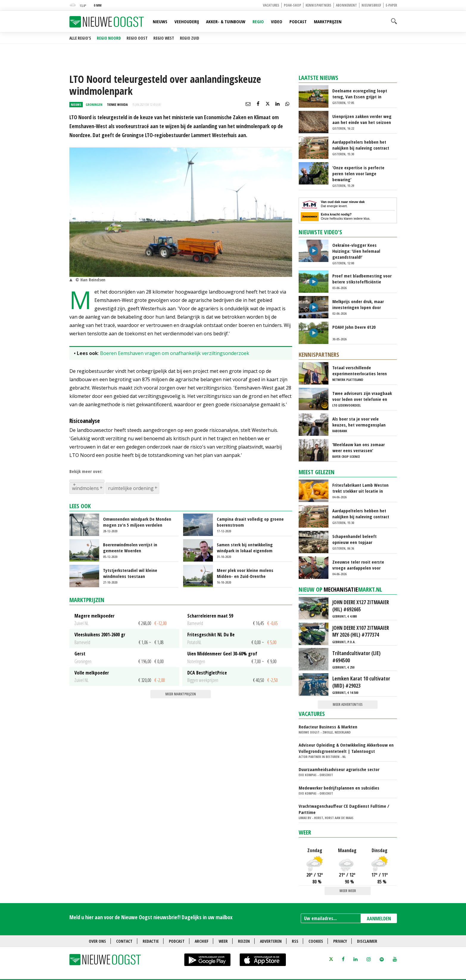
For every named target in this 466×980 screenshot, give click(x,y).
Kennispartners (318, 5)
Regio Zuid (190, 38)
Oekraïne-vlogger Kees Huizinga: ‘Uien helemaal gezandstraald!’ (356, 251)
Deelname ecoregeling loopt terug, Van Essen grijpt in (360, 94)
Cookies (316, 941)
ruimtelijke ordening (131, 488)
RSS (295, 941)
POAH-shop (292, 5)
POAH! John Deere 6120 (354, 327)
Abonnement (346, 5)
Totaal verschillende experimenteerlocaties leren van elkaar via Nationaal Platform (360, 370)
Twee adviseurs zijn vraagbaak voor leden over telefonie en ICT (362, 396)
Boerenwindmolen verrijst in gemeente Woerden (130, 548)
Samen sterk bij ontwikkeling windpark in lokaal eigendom (245, 548)
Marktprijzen (328, 21)
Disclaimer (367, 941)
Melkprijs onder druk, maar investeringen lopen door (358, 304)
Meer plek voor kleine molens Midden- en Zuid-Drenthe (245, 573)
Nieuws (160, 21)
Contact (124, 941)
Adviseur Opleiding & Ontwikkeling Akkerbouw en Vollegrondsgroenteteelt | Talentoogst (346, 748)
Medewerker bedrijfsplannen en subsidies (339, 788)
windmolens (85, 488)
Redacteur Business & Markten (328, 727)
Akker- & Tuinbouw (226, 21)
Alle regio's (80, 38)
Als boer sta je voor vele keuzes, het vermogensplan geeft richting (359, 422)
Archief (202, 941)
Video (277, 21)
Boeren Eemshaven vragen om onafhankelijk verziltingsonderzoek (175, 353)
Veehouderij (187, 21)
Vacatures (271, 5)
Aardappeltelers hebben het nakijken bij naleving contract (361, 145)
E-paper (391, 5)
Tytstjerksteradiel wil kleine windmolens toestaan (130, 573)
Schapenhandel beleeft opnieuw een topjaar (354, 539)
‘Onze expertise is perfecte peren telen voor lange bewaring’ (358, 173)
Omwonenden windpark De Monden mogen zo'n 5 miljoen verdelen (137, 522)
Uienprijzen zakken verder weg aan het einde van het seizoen (362, 119)
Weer (305, 832)
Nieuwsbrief (371, 5)
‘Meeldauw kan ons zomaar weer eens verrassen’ (359, 447)
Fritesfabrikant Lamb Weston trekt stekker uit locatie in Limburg (360, 488)
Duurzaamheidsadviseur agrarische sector (339, 769)
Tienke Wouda (117, 104)
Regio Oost (137, 38)
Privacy (340, 941)
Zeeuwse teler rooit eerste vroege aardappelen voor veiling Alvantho (358, 565)
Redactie (151, 941)
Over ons (97, 941)
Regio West (164, 38)
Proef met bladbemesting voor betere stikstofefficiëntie (362, 279)
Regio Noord (109, 38)
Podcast (298, 21)
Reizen (244, 941)
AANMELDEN (379, 919)
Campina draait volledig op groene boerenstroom (250, 522)
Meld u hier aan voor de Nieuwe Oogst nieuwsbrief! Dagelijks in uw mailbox (151, 917)
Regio (258, 21)
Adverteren (271, 941)
